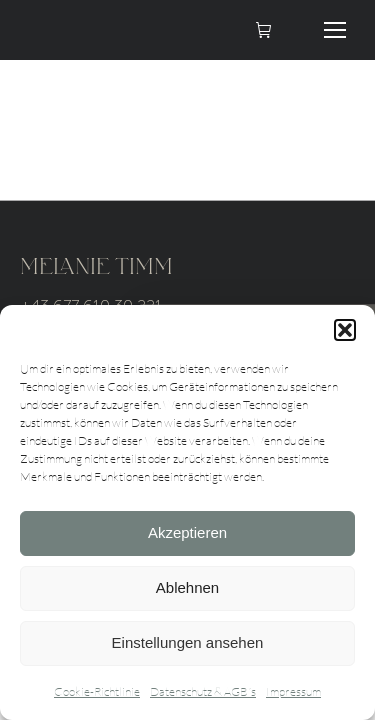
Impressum (293, 691)
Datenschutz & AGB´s (203, 691)
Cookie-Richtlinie (97, 691)
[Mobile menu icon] (335, 30)
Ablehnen (187, 587)
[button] (345, 330)
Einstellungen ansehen (188, 642)
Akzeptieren (187, 532)
